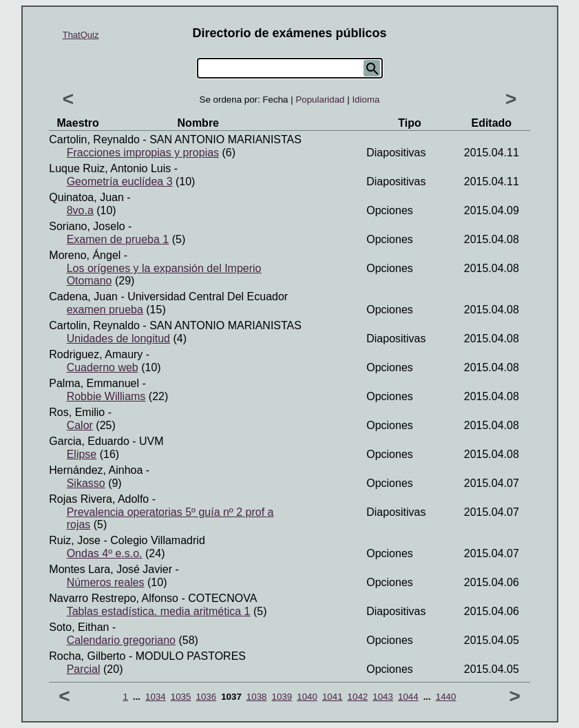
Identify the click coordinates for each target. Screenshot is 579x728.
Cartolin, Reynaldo (94, 139)
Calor (80, 425)
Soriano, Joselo (87, 226)
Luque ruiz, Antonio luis (110, 168)
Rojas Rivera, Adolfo (99, 499)
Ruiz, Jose (75, 540)
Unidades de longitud (118, 339)
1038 (257, 697)
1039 (282, 697)
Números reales (106, 582)
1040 (307, 697)
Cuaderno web (103, 367)
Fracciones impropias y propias (143, 153)
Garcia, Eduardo (89, 441)
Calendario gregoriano (121, 640)
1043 (383, 697)
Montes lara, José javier (110, 569)
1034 (156, 697)
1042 (358, 697)
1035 (181, 697)
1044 (408, 697)
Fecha (275, 100)
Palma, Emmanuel (94, 383)
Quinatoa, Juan (86, 197)
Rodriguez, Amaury (96, 354)
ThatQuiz (81, 35)
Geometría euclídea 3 (120, 181)
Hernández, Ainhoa (96, 470)
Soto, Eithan (79, 627)
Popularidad (320, 100)
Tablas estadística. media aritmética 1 (159, 611)
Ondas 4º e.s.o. (105, 553)
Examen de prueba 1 (118, 239)
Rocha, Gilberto (87, 656)
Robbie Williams (106, 396)
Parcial (84, 669)
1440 (446, 697)
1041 (333, 697)
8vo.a (80, 210)
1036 (206, 697)
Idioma (366, 100)
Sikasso (86, 483)
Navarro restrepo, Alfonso (114, 598)
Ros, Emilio (77, 412)
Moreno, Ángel (85, 255)
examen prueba (105, 310)
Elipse (82, 454)
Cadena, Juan (83, 297)
